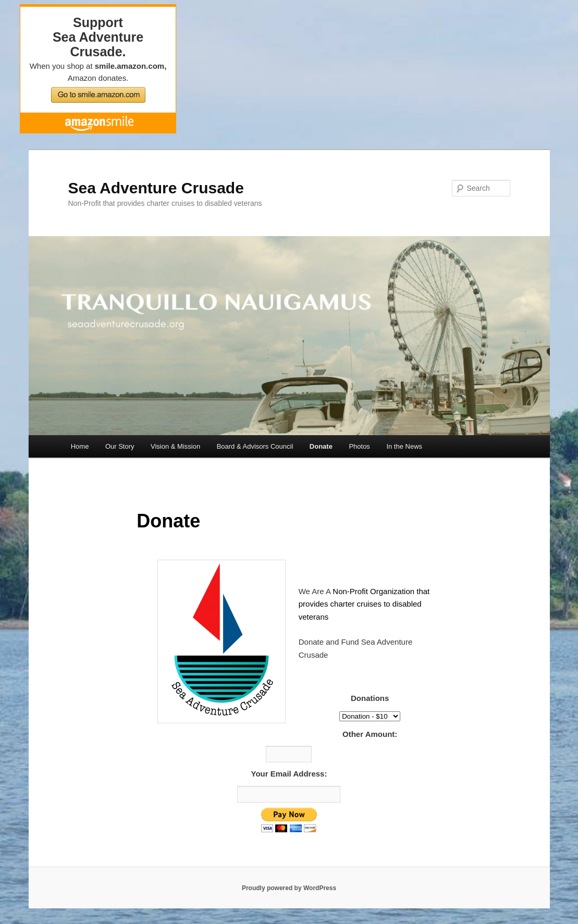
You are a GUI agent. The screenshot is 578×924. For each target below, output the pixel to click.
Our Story (120, 446)
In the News (404, 446)
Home (80, 446)
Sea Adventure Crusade (156, 188)
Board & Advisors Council (255, 446)
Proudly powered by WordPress (289, 888)
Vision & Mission (175, 446)
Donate (321, 446)
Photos (359, 446)
